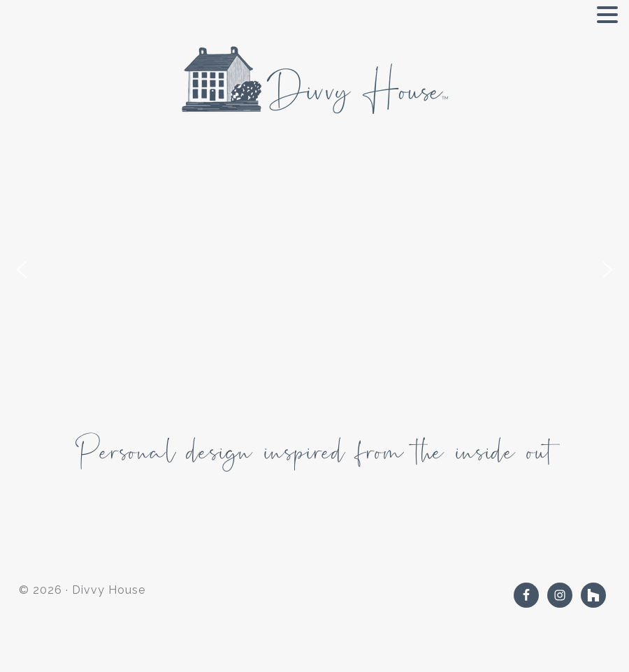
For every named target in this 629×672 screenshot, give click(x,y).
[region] (314, 277)
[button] (22, 270)
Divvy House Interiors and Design (314, 80)
